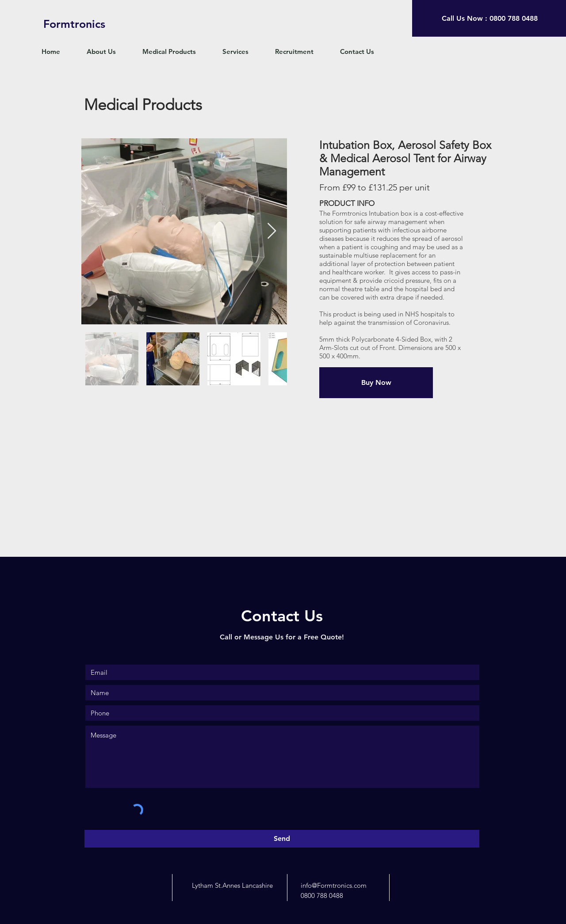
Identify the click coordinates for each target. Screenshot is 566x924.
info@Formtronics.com (334, 885)
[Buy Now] (376, 383)
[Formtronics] (74, 24)
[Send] (282, 839)
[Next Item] (272, 231)
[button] (176, 52)
